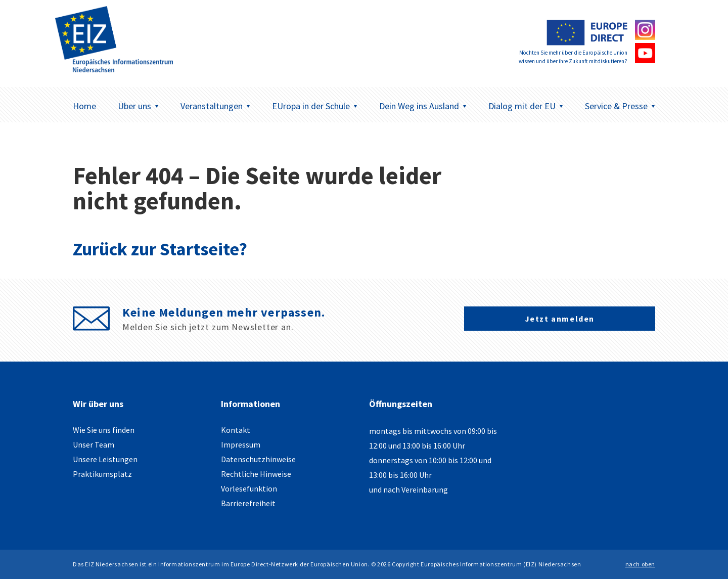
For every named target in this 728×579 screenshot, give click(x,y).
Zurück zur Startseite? (160, 249)
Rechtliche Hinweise (256, 474)
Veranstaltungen (215, 106)
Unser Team (94, 444)
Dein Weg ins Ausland (423, 106)
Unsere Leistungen (105, 459)
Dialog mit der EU (526, 106)
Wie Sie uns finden (104, 430)
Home (84, 106)
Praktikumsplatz (102, 474)
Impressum (241, 444)
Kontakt (236, 430)
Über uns (138, 106)
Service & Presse (620, 106)
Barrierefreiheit (248, 503)
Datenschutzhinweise (258, 459)
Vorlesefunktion (249, 488)
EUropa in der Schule (315, 106)
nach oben (640, 564)
